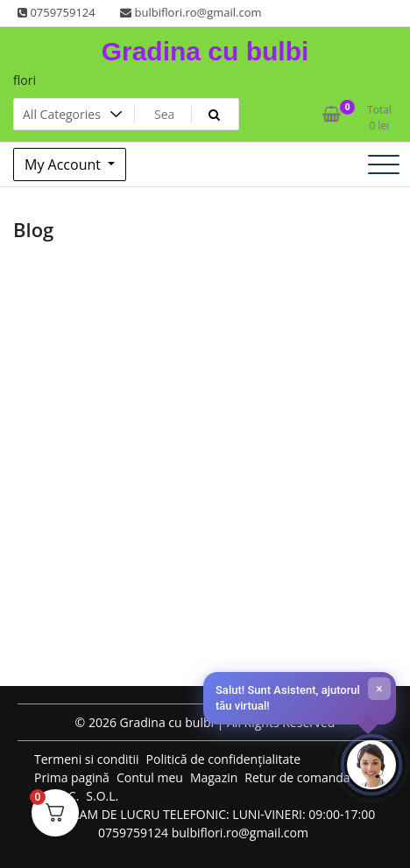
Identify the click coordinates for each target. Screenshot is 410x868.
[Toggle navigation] (384, 164)
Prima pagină (72, 777)
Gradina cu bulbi (205, 51)
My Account (64, 164)
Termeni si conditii (87, 759)
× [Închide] (379, 689)
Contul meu (150, 777)
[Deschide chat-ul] (371, 765)
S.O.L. (102, 796)
